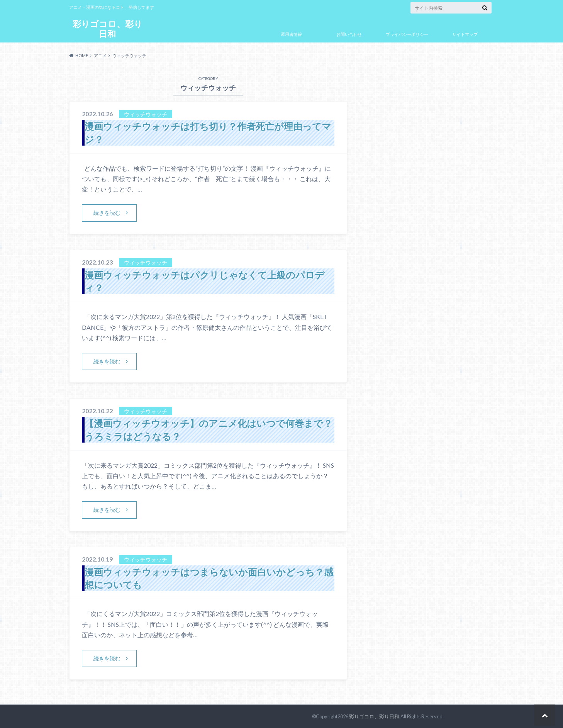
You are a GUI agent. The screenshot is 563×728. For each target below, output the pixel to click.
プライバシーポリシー (407, 34)
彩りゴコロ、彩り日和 (108, 29)
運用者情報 (291, 34)
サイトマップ (465, 34)
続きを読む (107, 213)
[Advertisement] (422, 272)
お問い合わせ (349, 34)
